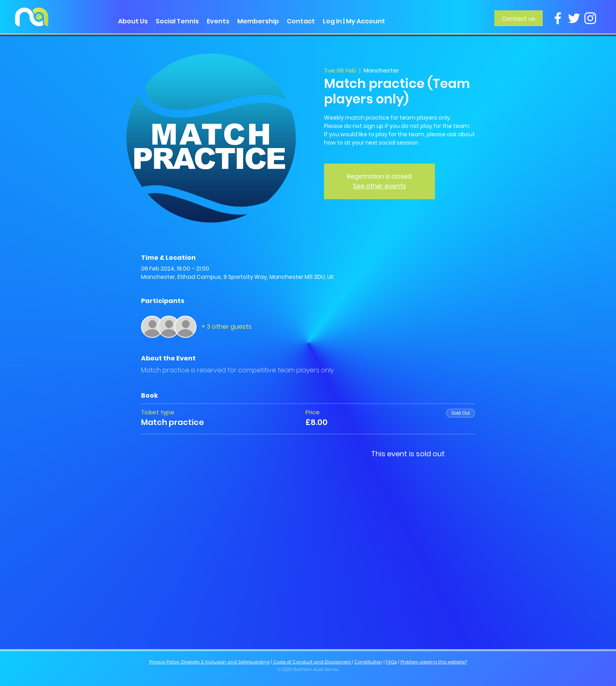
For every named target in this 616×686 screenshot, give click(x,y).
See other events (380, 186)
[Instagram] (590, 18)
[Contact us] (519, 18)
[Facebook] (558, 18)
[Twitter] (574, 18)
